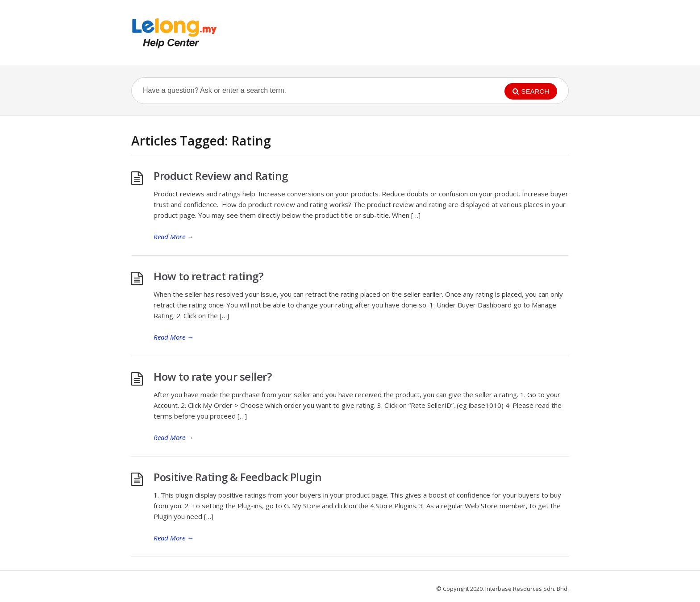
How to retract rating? (208, 276)
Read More (174, 237)
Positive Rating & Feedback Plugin (238, 477)
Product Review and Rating (221, 176)
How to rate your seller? (212, 376)
